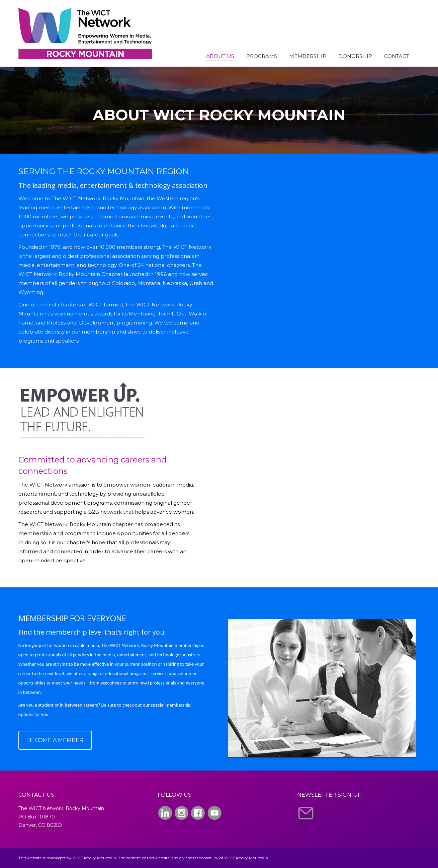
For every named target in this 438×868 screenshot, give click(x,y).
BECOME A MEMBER (55, 740)
